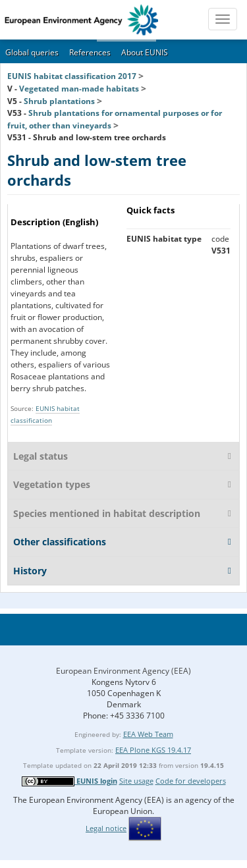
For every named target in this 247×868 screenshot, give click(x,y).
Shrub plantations (59, 101)
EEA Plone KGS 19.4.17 (153, 750)
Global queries (32, 52)
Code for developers (191, 781)
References (90, 52)
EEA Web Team (148, 734)
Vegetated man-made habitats (79, 89)
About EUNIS (145, 52)
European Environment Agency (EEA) (123, 671)
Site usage (136, 781)
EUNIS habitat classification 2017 (72, 76)
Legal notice (106, 828)
